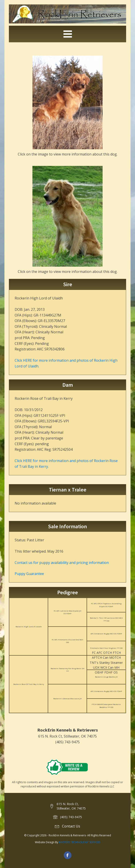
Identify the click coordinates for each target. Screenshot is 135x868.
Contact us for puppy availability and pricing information (62, 563)
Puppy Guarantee (29, 574)
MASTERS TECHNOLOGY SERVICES (79, 842)
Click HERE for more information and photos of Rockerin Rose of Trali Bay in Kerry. (66, 464)
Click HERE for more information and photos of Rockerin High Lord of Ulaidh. (66, 363)
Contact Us (71, 826)
